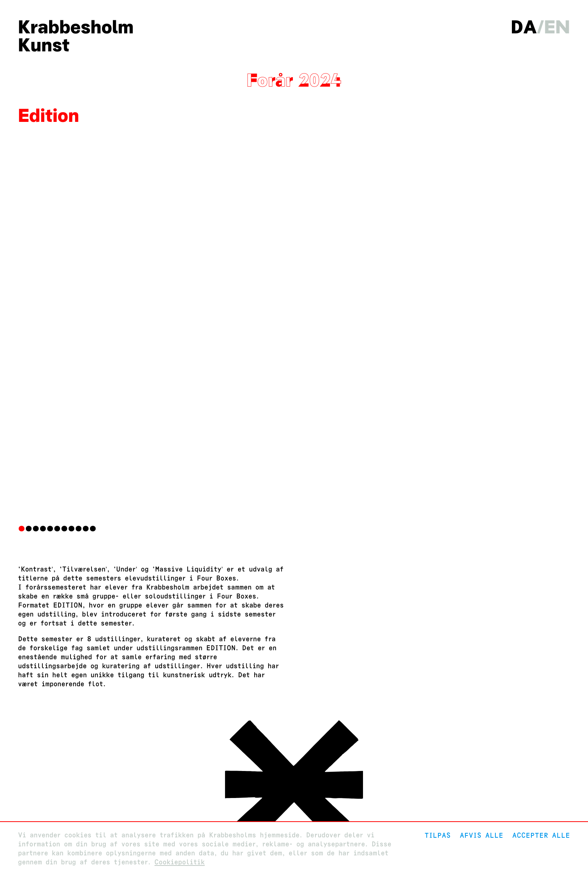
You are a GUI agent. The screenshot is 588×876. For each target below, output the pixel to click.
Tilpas (438, 835)
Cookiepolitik (180, 862)
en (557, 27)
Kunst (44, 45)
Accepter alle (541, 835)
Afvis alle (481, 835)
